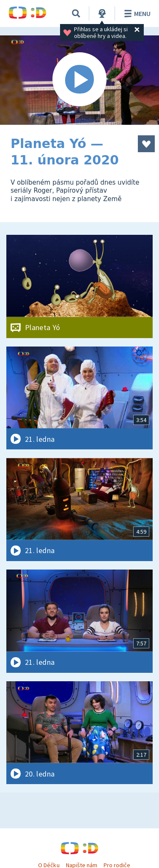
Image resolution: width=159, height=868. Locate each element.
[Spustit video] (79, 80)
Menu (136, 13)
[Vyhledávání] (76, 13)
